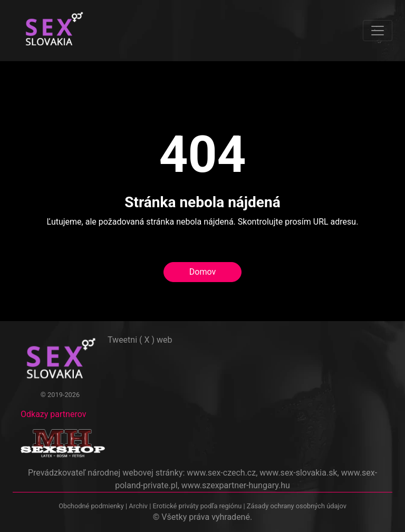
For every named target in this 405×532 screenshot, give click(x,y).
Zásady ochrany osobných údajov (297, 506)
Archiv (138, 506)
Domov (202, 272)
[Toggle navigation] (378, 31)
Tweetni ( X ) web (140, 340)
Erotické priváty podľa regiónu (197, 506)
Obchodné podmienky (92, 506)
